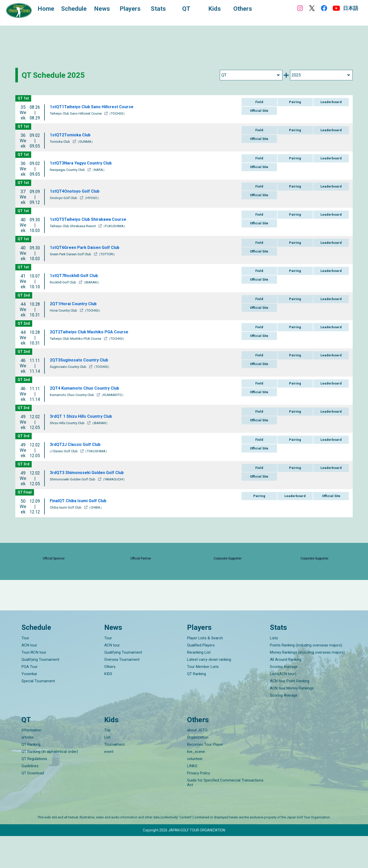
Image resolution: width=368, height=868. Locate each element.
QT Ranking (197, 706)
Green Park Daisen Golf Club (71, 254)
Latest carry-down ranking (209, 691)
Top (107, 762)
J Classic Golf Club (64, 451)
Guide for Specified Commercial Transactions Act (225, 815)
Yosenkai (29, 706)
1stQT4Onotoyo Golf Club (77, 191)
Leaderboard (331, 102)
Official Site (259, 111)
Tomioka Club (60, 142)
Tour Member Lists (203, 698)
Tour (25, 670)
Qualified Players (201, 677)
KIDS (108, 706)
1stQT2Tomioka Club (72, 135)
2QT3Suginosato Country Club (82, 360)
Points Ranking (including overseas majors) (306, 677)
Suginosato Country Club (68, 367)
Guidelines (30, 798)
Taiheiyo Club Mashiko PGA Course (76, 339)
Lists (274, 670)
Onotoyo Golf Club (64, 198)
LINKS (192, 798)
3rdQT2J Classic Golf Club (78, 444)
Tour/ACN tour (34, 684)
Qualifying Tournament (40, 691)
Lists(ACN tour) (283, 706)
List (107, 769)
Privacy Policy (199, 805)
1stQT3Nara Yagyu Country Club (84, 163)
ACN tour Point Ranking (290, 713)
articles (28, 769)
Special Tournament (38, 713)
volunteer (195, 791)
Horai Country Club (64, 310)
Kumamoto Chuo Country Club (72, 395)
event (109, 784)
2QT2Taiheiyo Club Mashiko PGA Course (93, 332)
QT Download (33, 805)
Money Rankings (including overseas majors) (307, 684)
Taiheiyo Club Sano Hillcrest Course (76, 113)
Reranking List (199, 684)
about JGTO (197, 762)
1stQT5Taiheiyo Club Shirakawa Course (92, 219)
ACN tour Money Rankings (292, 720)
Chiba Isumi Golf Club (66, 507)
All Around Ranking (286, 691)
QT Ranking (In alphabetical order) (50, 784)
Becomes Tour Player (205, 776)
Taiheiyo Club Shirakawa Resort (73, 226)
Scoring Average (284, 698)
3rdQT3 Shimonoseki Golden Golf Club (91, 472)
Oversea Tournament (122, 691)
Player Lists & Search (205, 670)
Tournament (114, 776)
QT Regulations (34, 791)
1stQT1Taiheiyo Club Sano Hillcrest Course (96, 107)
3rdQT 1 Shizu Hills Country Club (84, 416)
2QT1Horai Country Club (76, 304)
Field (259, 102)
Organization (198, 769)
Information (31, 762)
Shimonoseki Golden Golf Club (73, 479)
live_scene (196, 784)
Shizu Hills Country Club (68, 423)
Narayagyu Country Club (68, 170)
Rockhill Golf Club (63, 282)
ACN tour (29, 677)
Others (110, 698)
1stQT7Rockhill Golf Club (77, 275)
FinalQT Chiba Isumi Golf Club (81, 501)
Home (51, 10)
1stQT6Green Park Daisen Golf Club (87, 247)
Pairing (295, 102)
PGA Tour (30, 698)
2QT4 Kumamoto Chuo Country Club (88, 388)
